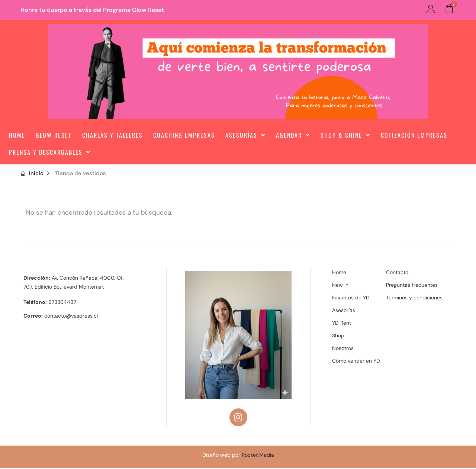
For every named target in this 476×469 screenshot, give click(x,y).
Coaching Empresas (184, 135)
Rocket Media (258, 456)
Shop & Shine (345, 135)
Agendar (293, 135)
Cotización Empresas (414, 135)
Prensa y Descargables (50, 152)
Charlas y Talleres (112, 135)
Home (17, 135)
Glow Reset (54, 135)
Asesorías (245, 135)
